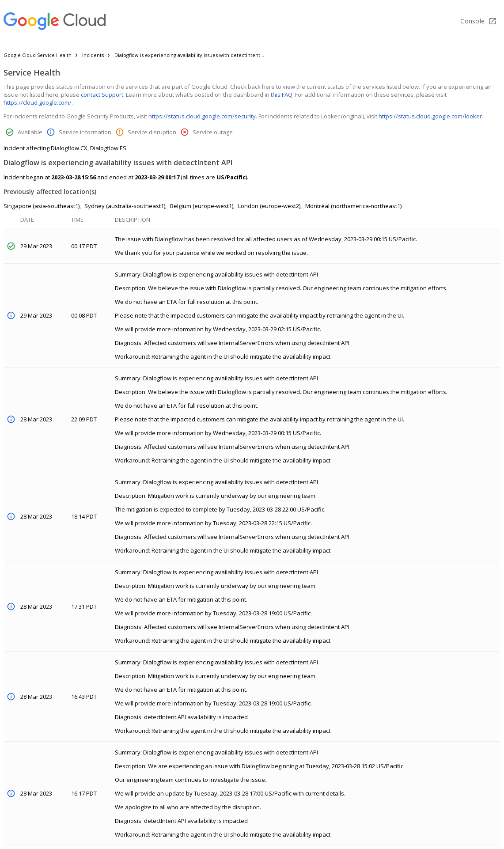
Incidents (93, 55)
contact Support (102, 95)
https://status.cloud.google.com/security (202, 116)
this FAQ (282, 95)
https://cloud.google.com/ (38, 102)
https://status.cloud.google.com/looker (430, 116)
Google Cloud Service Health (38, 55)
